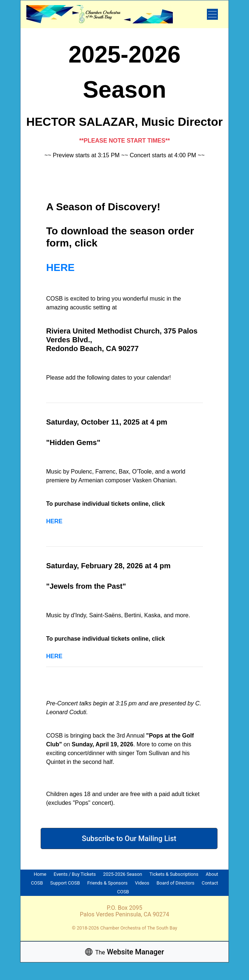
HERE (60, 267)
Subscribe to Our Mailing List (129, 838)
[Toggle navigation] (212, 14)
